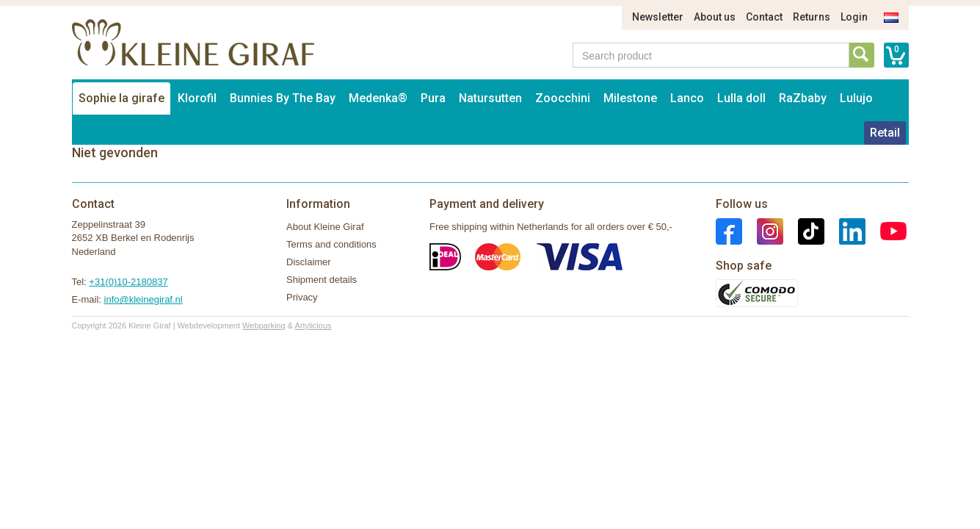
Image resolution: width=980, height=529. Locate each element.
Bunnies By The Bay (283, 98)
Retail (885, 133)
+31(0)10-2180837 (128, 282)
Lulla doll (741, 98)
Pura (433, 98)
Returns (812, 17)
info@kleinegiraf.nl (144, 299)
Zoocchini (563, 98)
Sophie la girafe (121, 98)
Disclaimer (309, 262)
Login (854, 17)
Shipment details (322, 280)
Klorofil (197, 98)
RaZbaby (803, 98)
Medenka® (378, 98)
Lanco (687, 98)
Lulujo (856, 98)
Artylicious (313, 325)
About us (715, 17)
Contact (764, 17)
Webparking (264, 325)
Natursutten (490, 98)
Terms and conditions (331, 244)
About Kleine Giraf (325, 227)
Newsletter (658, 17)
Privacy (302, 297)
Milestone (630, 98)
